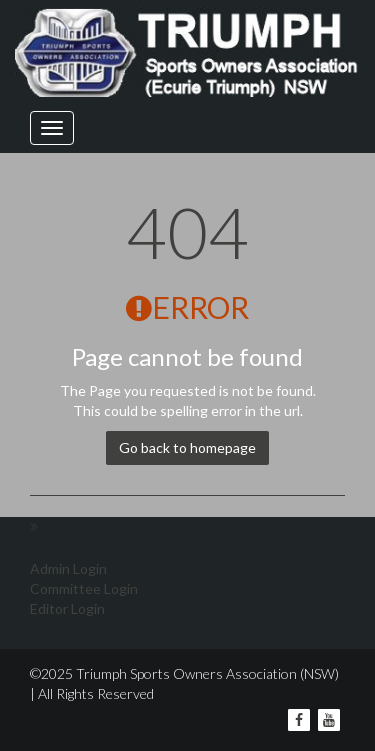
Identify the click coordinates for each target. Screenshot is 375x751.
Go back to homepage (187, 447)
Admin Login (68, 568)
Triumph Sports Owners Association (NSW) (206, 673)
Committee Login (84, 588)
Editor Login (67, 608)
